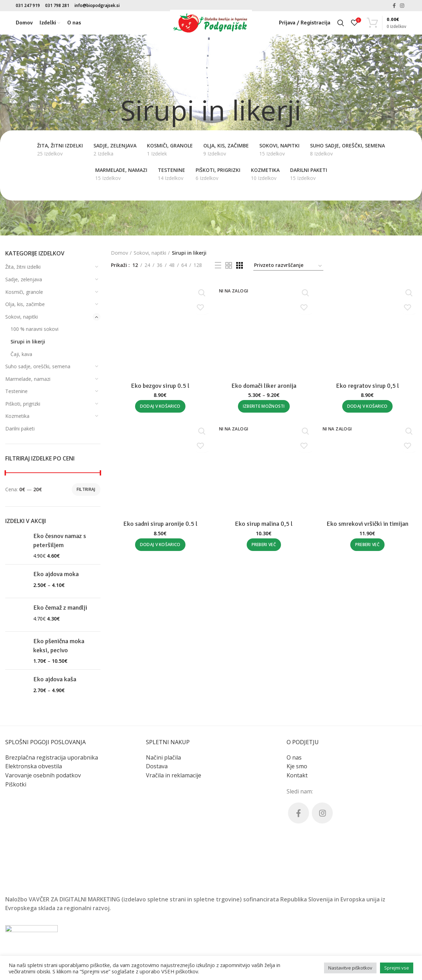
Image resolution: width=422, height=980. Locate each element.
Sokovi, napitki (22, 317)
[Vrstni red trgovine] (288, 266)
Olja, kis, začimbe (25, 304)
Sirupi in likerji (28, 342)
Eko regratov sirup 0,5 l (368, 813)
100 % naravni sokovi (34, 329)
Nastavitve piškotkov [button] (350, 968)
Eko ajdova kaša (55, 695)
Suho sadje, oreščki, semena (38, 366)
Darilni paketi (20, 429)
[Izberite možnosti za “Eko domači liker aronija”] (264, 407)
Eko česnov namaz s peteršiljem (60, 540)
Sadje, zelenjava (24, 279)
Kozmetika (17, 416)
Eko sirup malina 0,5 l (264, 952)
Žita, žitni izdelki (23, 267)
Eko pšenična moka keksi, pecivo (59, 649)
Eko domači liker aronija (264, 386)
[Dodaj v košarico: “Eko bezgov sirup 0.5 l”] (160, 834)
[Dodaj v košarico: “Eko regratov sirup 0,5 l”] (368, 834)
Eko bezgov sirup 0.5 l (159, 813)
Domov (119, 253)
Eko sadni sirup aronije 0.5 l (160, 952)
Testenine (16, 391)
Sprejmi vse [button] (397, 968)
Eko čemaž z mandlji (60, 612)
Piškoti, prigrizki (23, 404)
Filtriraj (86, 489)
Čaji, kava (21, 354)
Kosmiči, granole (24, 292)
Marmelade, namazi (28, 379)
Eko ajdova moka (56, 578)
